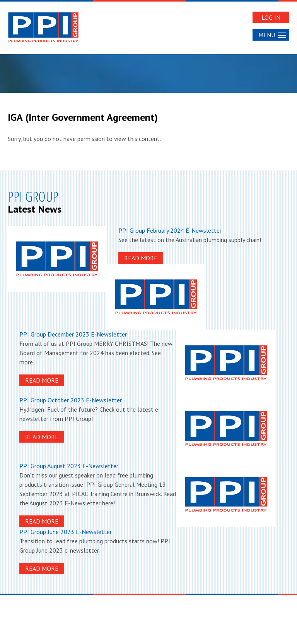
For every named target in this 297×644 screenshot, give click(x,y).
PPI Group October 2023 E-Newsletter (71, 400)
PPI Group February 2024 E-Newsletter (170, 230)
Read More (141, 258)
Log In (271, 17)
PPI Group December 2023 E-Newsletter (73, 334)
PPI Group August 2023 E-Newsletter (69, 466)
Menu (272, 35)
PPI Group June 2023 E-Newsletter (66, 532)
